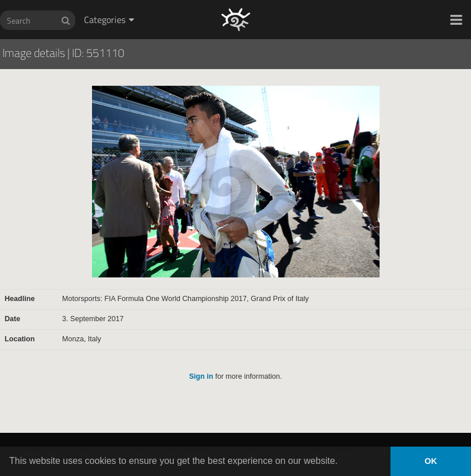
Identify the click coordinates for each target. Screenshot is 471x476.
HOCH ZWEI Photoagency (217, 0)
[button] (456, 20)
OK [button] (431, 461)
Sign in (201, 376)
